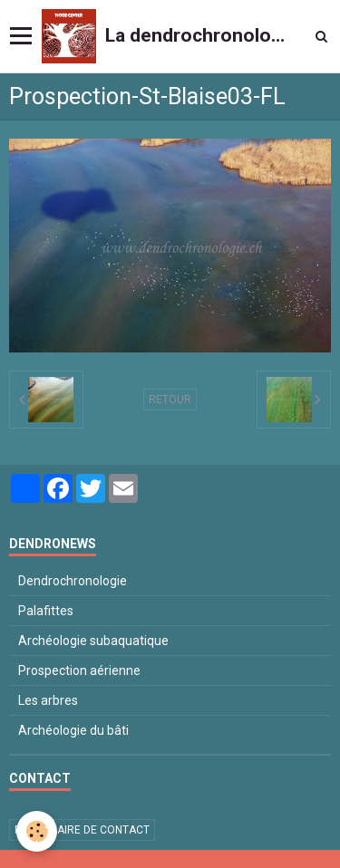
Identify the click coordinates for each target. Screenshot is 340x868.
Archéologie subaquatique (93, 641)
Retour (170, 400)
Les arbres (48, 700)
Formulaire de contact (82, 830)
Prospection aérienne (79, 670)
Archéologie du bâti (73, 730)
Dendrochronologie (73, 581)
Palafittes (46, 611)
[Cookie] (37, 831)
